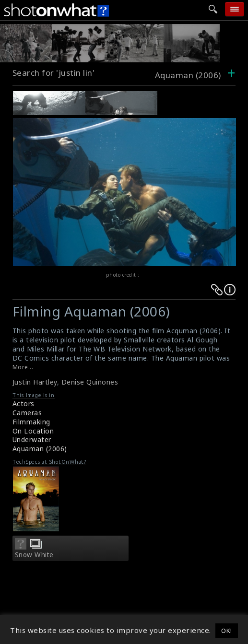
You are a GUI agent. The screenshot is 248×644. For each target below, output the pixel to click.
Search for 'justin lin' (54, 73)
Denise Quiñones (90, 382)
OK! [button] (227, 631)
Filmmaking (31, 422)
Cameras (27, 413)
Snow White (34, 555)
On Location (33, 431)
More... (23, 367)
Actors (24, 404)
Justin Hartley (35, 382)
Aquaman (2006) (40, 449)
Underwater (32, 439)
